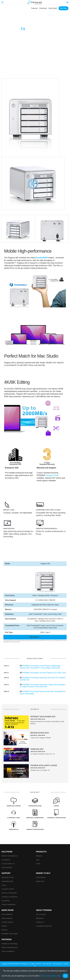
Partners (7, 939)
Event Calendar (7, 918)
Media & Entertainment (10, 856)
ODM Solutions (7, 867)
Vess (38, 860)
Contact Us (40, 922)
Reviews (4, 930)
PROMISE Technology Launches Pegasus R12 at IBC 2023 (44, 673)
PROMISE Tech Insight (10, 934)
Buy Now (63, 8)
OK (65, 976)
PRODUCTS (41, 852)
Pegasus (39, 856)
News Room (7, 910)
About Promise (44, 910)
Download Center (8, 877)
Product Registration (9, 904)
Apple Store (40, 881)
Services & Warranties (9, 893)
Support (6, 873)
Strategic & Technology (10, 944)
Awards (4, 926)
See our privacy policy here (50, 976)
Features (34, 8)
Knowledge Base (7, 881)
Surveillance (6, 860)
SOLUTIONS (7, 852)
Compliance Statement (44, 926)
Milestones (40, 918)
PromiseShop (41, 877)
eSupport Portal (52, 475)
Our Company (41, 914)
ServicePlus (6, 901)
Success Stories (7, 922)
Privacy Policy (57, 964)
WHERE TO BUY (43, 873)
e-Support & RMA (8, 889)
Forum (4, 885)
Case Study (53, 8)
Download (43, 8)
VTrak (38, 864)
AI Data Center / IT (8, 864)
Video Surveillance (8, 951)
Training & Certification (9, 897)
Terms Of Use (47, 964)
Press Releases (7, 914)
